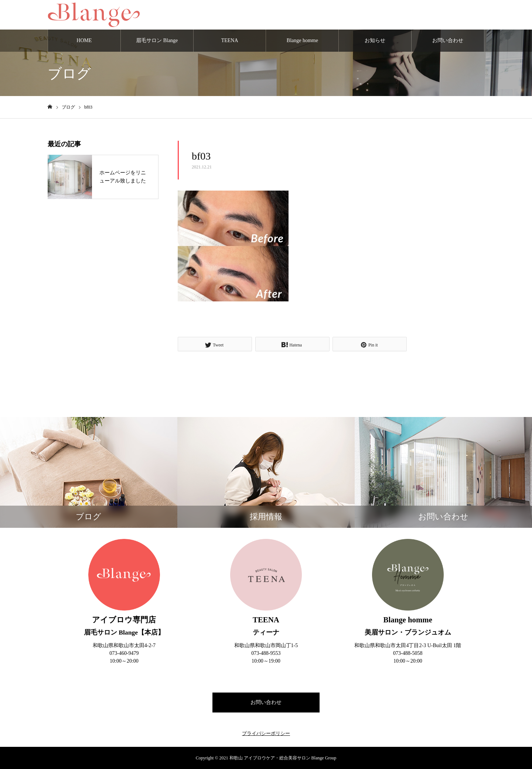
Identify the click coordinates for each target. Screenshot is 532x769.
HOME (84, 40)
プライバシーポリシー (266, 733)
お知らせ (375, 40)
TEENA (230, 40)
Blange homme (302, 40)
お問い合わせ (448, 40)
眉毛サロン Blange (157, 40)
